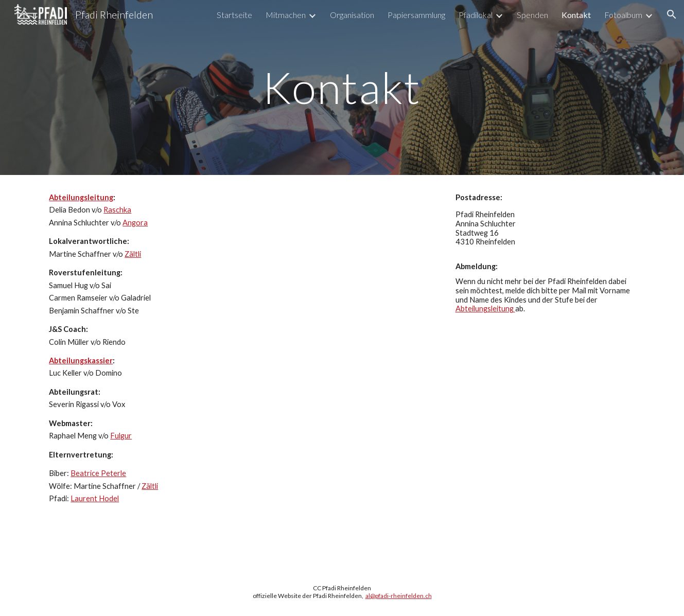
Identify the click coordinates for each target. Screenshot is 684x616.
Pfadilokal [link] (476, 15)
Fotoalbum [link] (623, 15)
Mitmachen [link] (286, 15)
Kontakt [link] (576, 15)
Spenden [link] (532, 15)
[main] (342, 87)
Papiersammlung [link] (416, 15)
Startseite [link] (234, 15)
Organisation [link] (352, 15)
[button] (672, 14)
